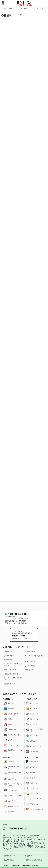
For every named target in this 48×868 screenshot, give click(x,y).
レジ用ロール (32, 788)
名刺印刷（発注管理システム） (13, 773)
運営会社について (10, 856)
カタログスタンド (12, 735)
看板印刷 (9, 709)
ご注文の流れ (8, 660)
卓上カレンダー (33, 703)
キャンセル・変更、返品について (13, 679)
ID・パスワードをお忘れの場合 (34, 657)
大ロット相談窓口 (31, 662)
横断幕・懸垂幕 (11, 714)
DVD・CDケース (33, 762)
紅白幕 (8, 724)
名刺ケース (31, 773)
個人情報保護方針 (10, 860)
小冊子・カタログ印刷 (13, 796)
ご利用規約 (29, 856)
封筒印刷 (9, 762)
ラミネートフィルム (34, 799)
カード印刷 (31, 724)
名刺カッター (32, 783)
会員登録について (31, 652)
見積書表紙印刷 (11, 806)
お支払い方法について (11, 674)
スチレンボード (33, 794)
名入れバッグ (32, 709)
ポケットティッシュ (34, 746)
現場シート (9, 719)
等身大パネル (10, 740)
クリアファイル (33, 736)
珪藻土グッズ (32, 741)
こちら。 (33, 639)
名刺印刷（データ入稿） (12, 767)
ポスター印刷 (10, 791)
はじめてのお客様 (10, 656)
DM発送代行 (10, 779)
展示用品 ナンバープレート (13, 751)
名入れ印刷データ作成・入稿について (13, 665)
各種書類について (10, 684)
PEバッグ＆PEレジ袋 (35, 809)
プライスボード (11, 745)
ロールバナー (10, 730)
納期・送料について (10, 670)
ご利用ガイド (8, 652)
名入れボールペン (33, 714)
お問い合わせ (29, 670)
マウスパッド (32, 751)
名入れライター (33, 719)
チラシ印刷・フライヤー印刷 (13, 785)
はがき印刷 (9, 801)
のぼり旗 (9, 703)
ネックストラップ (33, 767)
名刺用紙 (31, 778)
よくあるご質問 (30, 666)
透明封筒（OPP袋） (34, 804)
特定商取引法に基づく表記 (33, 860)
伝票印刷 (9, 812)
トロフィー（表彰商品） (34, 730)
